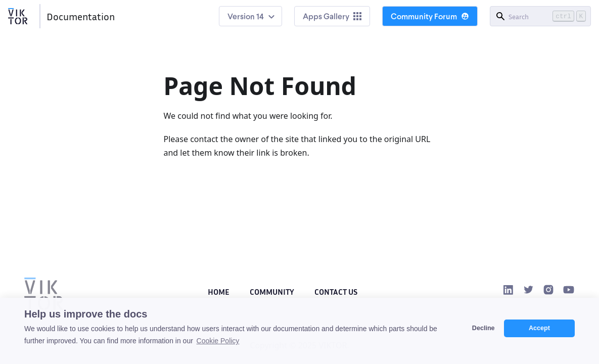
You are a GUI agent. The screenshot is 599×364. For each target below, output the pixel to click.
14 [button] (260, 16)
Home (219, 292)
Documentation (81, 16)
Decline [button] (483, 328)
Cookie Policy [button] (218, 341)
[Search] (540, 16)
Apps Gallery (332, 16)
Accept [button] (539, 328)
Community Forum (430, 16)
